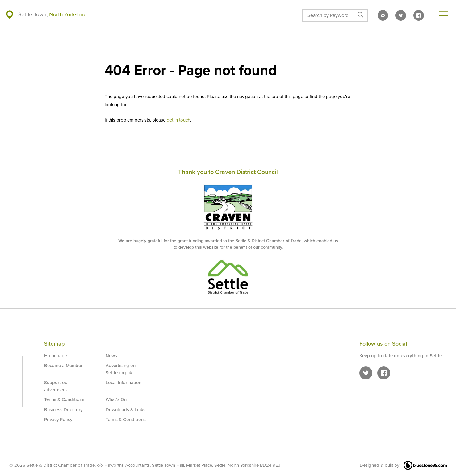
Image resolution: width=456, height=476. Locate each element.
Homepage (56, 356)
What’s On (116, 399)
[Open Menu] (443, 15)
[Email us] (383, 15)
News (111, 356)
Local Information (123, 383)
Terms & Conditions (64, 399)
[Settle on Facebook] (419, 15)
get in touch (178, 120)
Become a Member (63, 366)
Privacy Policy (58, 420)
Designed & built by (403, 465)
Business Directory (63, 410)
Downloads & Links (126, 410)
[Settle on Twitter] (401, 15)
